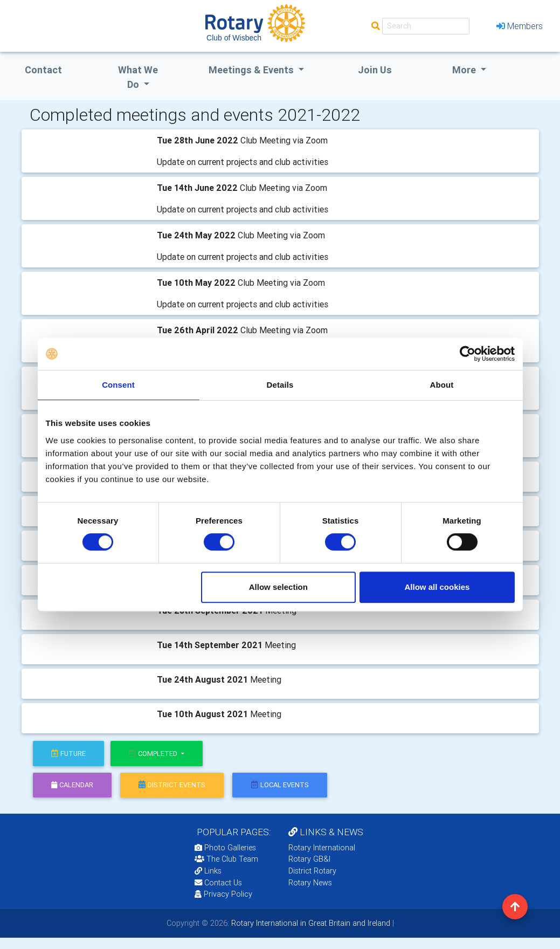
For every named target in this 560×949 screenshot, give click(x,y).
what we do (138, 77)
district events (172, 785)
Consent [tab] (118, 385)
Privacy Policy (223, 894)
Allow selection (278, 587)
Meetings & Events (252, 70)
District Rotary (312, 871)
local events (280, 785)
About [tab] (442, 385)
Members (520, 26)
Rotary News (310, 883)
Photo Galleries (225, 848)
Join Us (375, 70)
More (465, 70)
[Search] (426, 26)
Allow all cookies (437, 587)
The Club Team (226, 859)
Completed (154, 754)
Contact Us (218, 883)
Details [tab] (280, 385)
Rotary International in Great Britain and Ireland (310, 923)
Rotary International (322, 848)
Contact (43, 70)
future (68, 754)
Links (208, 871)
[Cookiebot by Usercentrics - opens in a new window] (468, 354)
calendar (72, 785)
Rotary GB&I (309, 859)
